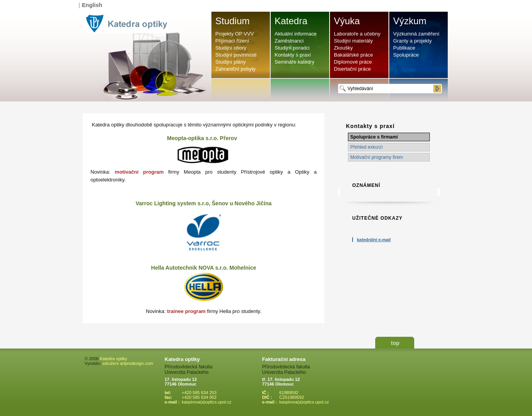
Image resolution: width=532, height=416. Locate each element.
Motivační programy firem (377, 157)
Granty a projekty (412, 41)
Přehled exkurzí (366, 147)
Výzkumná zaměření (416, 34)
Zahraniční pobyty (235, 69)
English (92, 5)
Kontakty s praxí (293, 55)
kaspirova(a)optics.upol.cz (207, 402)
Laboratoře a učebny (357, 34)
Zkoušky (343, 48)
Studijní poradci (292, 48)
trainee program (186, 311)
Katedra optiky (113, 359)
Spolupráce (406, 55)
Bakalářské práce (353, 55)
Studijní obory (231, 48)
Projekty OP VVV (235, 34)
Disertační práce (352, 69)
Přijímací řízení (232, 41)
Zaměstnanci (289, 41)
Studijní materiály (353, 41)
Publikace (404, 48)
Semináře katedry (294, 62)
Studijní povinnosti (236, 55)
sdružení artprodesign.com (128, 363)
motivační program (139, 172)
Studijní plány (231, 62)
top (395, 343)
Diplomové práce (353, 62)
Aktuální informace (296, 34)
